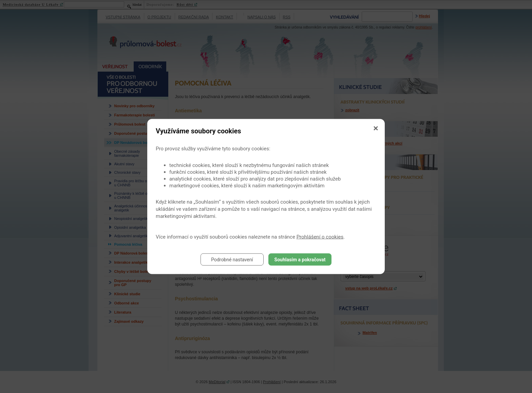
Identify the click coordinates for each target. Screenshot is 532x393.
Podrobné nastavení (232, 260)
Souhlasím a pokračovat (300, 260)
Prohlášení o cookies (320, 237)
